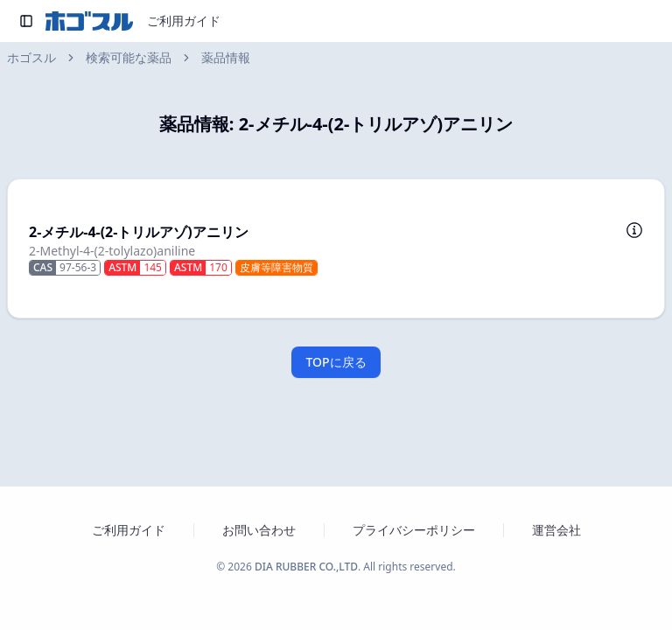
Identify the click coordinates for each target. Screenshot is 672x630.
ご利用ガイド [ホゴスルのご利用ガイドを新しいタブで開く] (129, 530)
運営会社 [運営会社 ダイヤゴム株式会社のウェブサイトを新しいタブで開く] (556, 530)
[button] (336, 248)
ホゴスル (31, 57)
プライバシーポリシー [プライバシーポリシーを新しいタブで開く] (414, 530)
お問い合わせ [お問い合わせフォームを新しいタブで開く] (259, 530)
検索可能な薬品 (129, 57)
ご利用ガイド (184, 21)
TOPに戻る (336, 362)
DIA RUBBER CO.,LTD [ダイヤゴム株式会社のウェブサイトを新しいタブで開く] (306, 567)
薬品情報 (226, 57)
